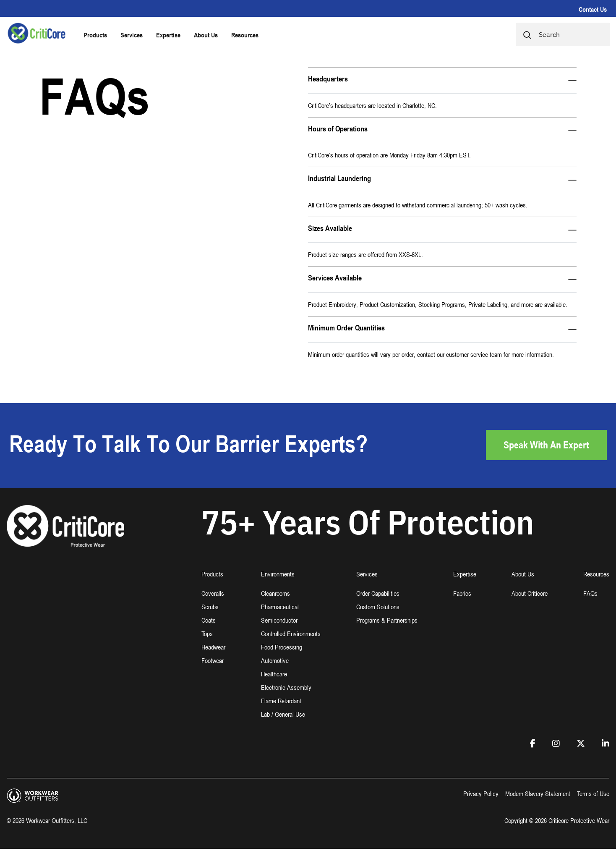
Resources (245, 35)
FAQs (590, 593)
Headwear (213, 647)
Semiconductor (279, 620)
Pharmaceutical (280, 607)
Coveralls (213, 593)
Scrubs (210, 607)
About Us (206, 35)
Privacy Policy (481, 794)
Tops (207, 634)
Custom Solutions (378, 607)
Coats (209, 620)
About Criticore (530, 593)
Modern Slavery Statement (538, 794)
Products (95, 35)
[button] (213, 579)
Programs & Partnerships (387, 620)
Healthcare (274, 674)
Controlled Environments (291, 634)
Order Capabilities (378, 593)
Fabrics (462, 593)
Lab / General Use (283, 714)
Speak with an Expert (546, 445)
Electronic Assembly (286, 687)
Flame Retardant (281, 701)
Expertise (168, 35)
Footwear (213, 660)
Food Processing (282, 647)
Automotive (275, 660)
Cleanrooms (275, 593)
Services (132, 35)
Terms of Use (593, 794)
